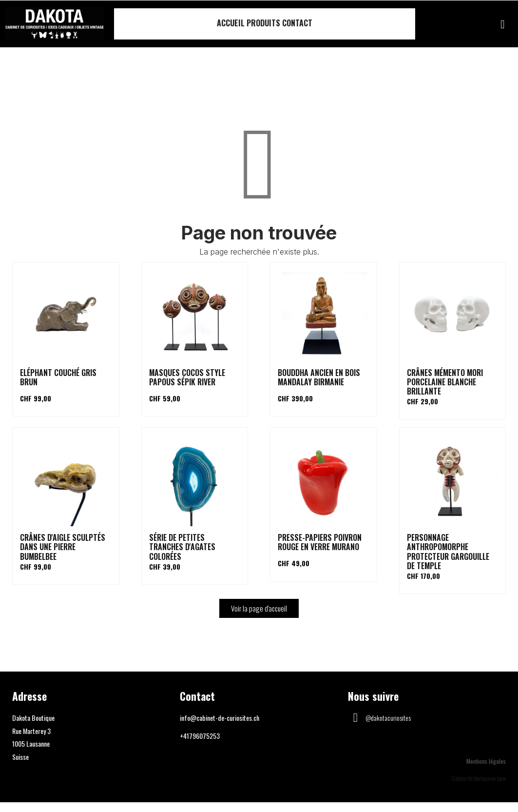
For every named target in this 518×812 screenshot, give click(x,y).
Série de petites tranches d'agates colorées (182, 547)
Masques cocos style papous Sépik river (187, 377)
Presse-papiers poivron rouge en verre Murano (320, 542)
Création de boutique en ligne (479, 778)
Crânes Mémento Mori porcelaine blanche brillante (445, 382)
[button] (502, 24)
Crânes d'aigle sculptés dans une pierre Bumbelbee (63, 547)
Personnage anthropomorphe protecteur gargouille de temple (448, 552)
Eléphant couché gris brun (58, 377)
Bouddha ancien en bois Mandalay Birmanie (319, 377)
